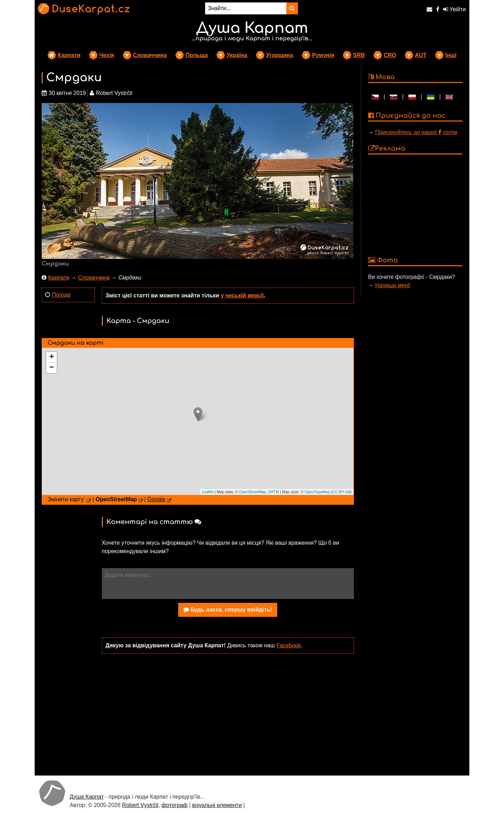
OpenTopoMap (317, 492)
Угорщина (279, 55)
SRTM (274, 492)
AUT (421, 55)
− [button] (52, 368)
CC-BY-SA (341, 492)
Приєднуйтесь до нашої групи (416, 132)
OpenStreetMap (252, 492)
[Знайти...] (246, 8)
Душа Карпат (87, 797)
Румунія (323, 55)
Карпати (69, 55)
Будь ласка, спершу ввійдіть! (228, 610)
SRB (359, 55)
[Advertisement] (228, 714)
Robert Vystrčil (140, 805)
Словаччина (150, 55)
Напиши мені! (393, 285)
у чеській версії (242, 295)
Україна (237, 55)
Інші (451, 55)
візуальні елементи (217, 805)
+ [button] (52, 357)
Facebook (288, 645)
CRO (390, 55)
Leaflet (208, 492)
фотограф (174, 805)
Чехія (107, 55)
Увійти (454, 9)
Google (156, 499)
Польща (197, 55)
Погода (61, 295)
